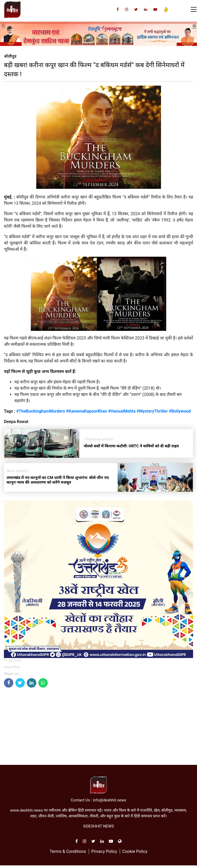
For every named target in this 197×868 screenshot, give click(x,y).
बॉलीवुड (10, 56)
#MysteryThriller (152, 411)
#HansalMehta (122, 411)
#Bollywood (180, 411)
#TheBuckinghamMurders (41, 411)
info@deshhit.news (110, 800)
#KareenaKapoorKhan (86, 411)
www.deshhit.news (26, 810)
